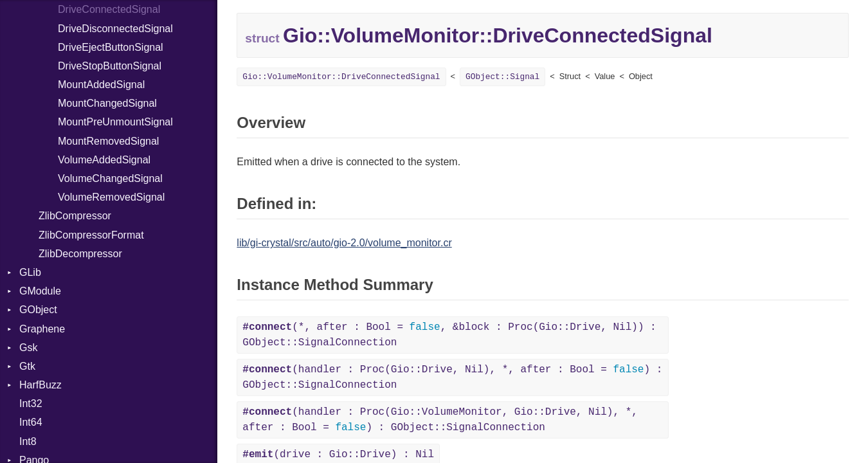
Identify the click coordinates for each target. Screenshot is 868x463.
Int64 (31, 422)
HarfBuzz (41, 385)
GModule (40, 291)
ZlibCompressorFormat (91, 235)
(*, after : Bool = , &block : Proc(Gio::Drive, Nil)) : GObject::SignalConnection (449, 335)
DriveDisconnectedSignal (115, 29)
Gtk (27, 366)
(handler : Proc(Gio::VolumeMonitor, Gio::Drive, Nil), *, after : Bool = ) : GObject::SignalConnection (440, 420)
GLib (30, 272)
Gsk (28, 348)
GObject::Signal (502, 77)
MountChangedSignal (107, 103)
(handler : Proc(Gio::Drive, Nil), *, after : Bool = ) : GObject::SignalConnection (452, 377)
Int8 (28, 441)
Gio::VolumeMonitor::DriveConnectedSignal (341, 77)
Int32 (31, 404)
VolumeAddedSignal (104, 160)
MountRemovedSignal (108, 141)
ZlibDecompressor (80, 254)
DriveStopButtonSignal (110, 66)
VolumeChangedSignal (110, 178)
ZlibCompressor (75, 216)
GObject (38, 310)
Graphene (42, 329)
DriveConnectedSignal (109, 9)
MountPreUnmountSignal (115, 122)
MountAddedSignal (101, 85)
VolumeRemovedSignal (111, 197)
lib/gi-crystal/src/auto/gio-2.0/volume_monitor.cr (344, 243)
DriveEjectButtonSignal (111, 47)
